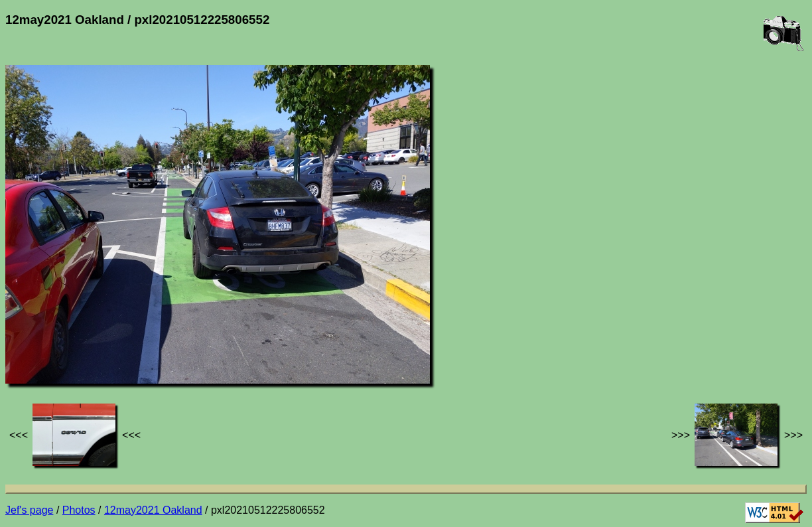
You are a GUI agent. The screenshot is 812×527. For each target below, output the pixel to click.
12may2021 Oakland (153, 510)
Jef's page (29, 510)
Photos (79, 510)
